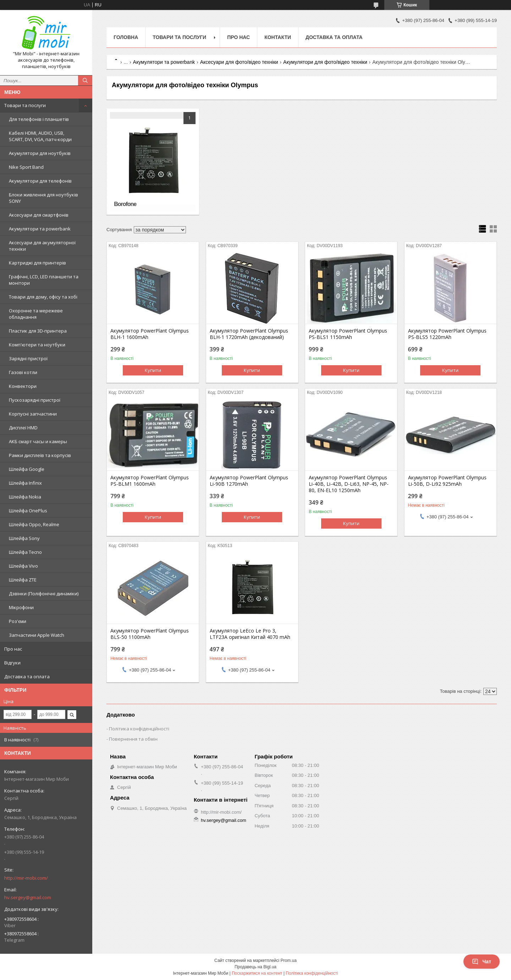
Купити (153, 370)
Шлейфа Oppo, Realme (34, 524)
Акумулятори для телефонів (40, 181)
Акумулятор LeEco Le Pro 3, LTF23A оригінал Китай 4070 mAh (250, 634)
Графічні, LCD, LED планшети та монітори (44, 280)
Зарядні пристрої (28, 358)
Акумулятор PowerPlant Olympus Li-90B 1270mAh (249, 481)
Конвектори (23, 386)
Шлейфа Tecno (25, 552)
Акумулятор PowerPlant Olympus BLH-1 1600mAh (150, 334)
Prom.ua (289, 960)
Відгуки (12, 663)
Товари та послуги (25, 105)
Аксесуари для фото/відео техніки (239, 62)
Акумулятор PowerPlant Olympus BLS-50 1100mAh (150, 634)
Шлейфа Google (27, 469)
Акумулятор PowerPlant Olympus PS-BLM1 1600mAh (150, 481)
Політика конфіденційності (139, 729)
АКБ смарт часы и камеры (38, 441)
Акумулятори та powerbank (40, 229)
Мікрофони (21, 607)
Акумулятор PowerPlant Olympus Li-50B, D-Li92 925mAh (447, 481)
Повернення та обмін (133, 739)
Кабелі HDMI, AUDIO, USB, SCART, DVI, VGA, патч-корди (40, 136)
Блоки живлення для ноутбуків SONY (43, 198)
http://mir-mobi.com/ (26, 878)
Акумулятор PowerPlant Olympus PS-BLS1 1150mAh (348, 334)
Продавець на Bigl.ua (255, 967)
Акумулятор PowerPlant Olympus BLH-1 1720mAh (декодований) (249, 334)
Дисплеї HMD (23, 428)
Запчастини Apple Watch (37, 635)
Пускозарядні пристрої (35, 400)
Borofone (125, 204)
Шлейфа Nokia (25, 497)
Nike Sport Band (26, 167)
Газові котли (23, 372)
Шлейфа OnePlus (28, 511)
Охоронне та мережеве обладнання (36, 314)
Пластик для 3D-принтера (38, 331)
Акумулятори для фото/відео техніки (325, 62)
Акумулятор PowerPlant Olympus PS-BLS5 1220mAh (447, 334)
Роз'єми (18, 621)
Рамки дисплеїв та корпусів (40, 455)
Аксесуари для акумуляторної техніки (42, 246)
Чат (482, 962)
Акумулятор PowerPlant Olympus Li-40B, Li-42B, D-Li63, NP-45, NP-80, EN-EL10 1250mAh (349, 484)
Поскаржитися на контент (257, 973)
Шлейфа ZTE (23, 580)
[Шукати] (85, 80)
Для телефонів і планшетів (39, 119)
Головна (126, 37)
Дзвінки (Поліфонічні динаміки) (44, 594)
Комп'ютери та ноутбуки (37, 345)
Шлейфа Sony (24, 538)
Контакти (278, 37)
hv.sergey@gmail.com (28, 897)
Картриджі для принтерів (37, 263)
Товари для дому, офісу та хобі (43, 297)
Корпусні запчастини (33, 414)
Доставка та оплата (27, 676)
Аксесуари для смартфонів (39, 215)
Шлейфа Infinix (25, 483)
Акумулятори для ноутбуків (40, 153)
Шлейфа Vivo (23, 566)
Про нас (13, 649)
